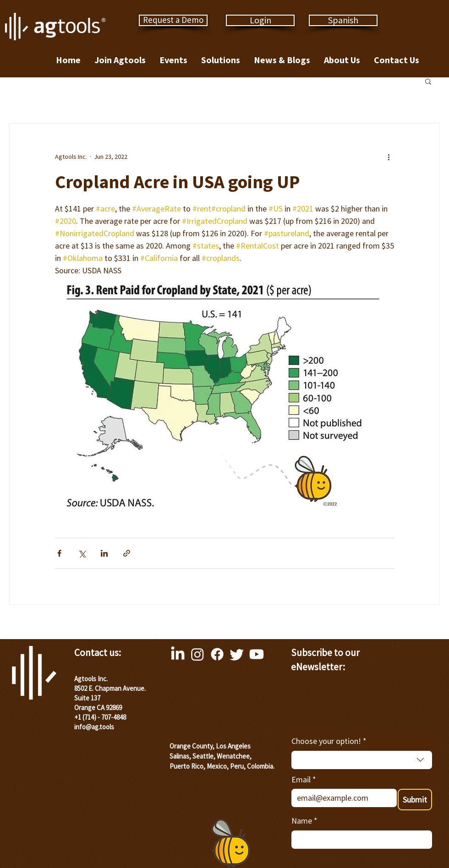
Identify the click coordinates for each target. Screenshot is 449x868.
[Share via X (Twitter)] (82, 553)
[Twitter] (237, 654)
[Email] (341, 798)
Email (304, 779)
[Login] (260, 20)
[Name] (359, 840)
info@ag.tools (94, 727)
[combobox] (362, 760)
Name (304, 821)
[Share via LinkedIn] (104, 553)
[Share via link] (127, 553)
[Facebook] (217, 654)
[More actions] (389, 157)
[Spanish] (343, 20)
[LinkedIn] (178, 654)
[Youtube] (257, 654)
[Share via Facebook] (59, 553)
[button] (428, 81)
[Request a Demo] (173, 20)
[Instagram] (197, 654)
